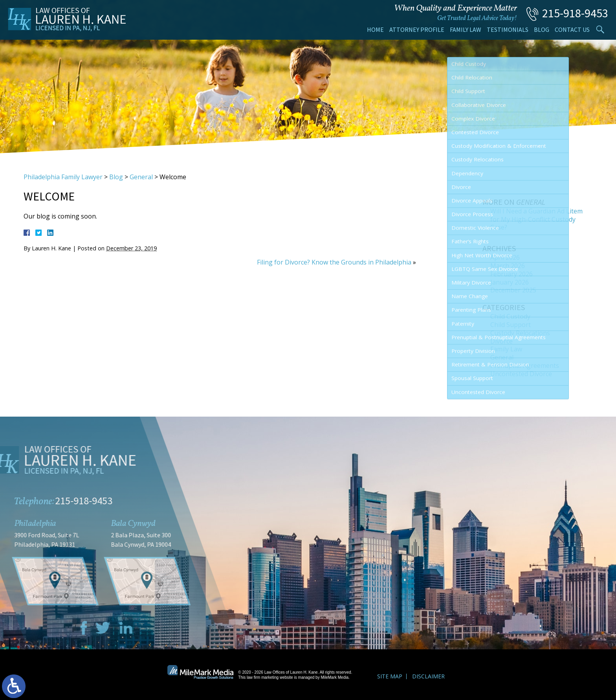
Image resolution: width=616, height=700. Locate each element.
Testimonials (508, 29)
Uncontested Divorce (521, 374)
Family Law (466, 29)
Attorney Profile (417, 29)
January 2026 (510, 282)
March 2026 (508, 266)
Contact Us (572, 29)
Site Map (390, 676)
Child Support (511, 325)
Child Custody (510, 316)
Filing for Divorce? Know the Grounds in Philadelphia (334, 262)
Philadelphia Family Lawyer (63, 177)
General (141, 177)
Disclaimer (428, 676)
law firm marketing (263, 677)
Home (375, 29)
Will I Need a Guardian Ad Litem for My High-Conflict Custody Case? (536, 219)
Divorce (501, 341)
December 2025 (513, 290)
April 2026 (505, 257)
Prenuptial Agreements (525, 366)
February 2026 (511, 274)
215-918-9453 (575, 13)
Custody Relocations (520, 333)
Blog (542, 29)
